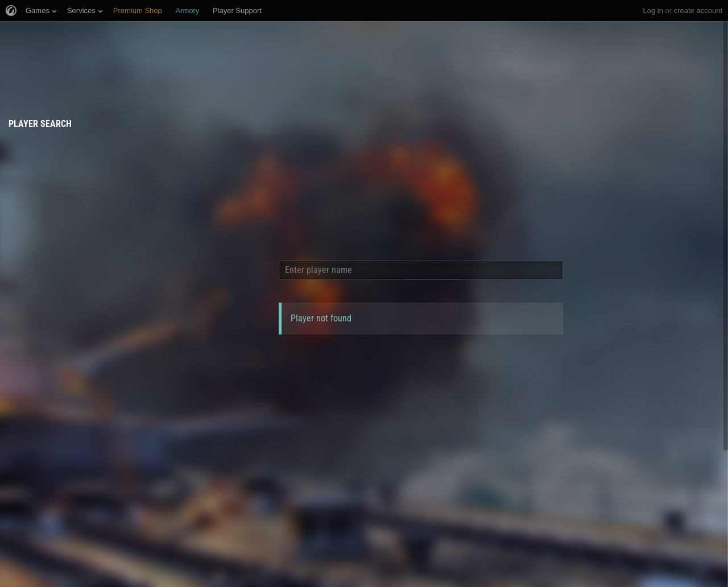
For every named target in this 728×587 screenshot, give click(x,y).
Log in (653, 11)
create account (698, 11)
